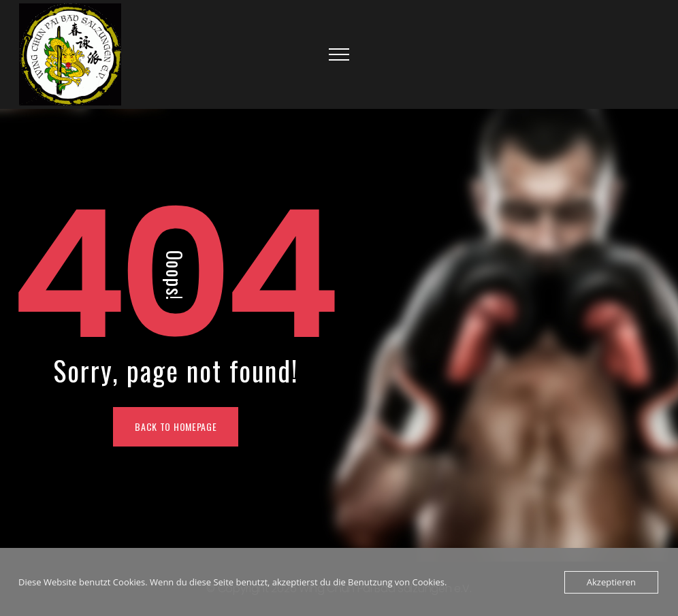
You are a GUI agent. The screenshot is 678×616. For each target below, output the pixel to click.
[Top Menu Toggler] (339, 54)
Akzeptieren (611, 582)
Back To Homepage (176, 426)
